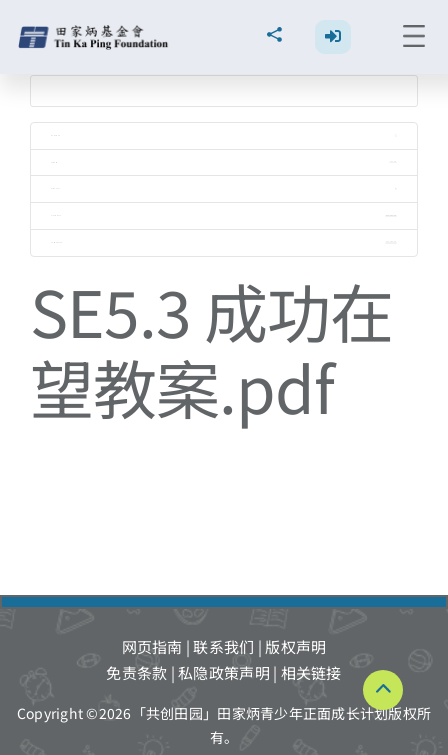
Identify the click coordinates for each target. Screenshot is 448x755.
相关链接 (311, 672)
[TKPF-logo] (95, 32)
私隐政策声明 (224, 672)
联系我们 (223, 646)
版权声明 (295, 646)
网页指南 (152, 646)
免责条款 (136, 672)
